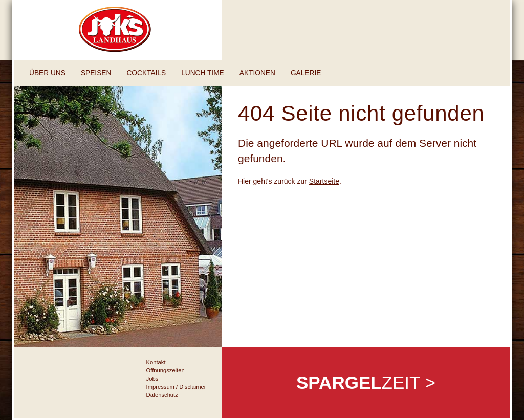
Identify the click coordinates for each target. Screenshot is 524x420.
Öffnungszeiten (166, 370)
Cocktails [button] (146, 73)
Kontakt (156, 362)
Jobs (152, 379)
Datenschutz (162, 395)
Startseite (324, 181)
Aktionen (257, 73)
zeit (366, 382)
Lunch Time (203, 73)
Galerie (306, 73)
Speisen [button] (96, 73)
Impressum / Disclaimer (176, 387)
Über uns (47, 73)
